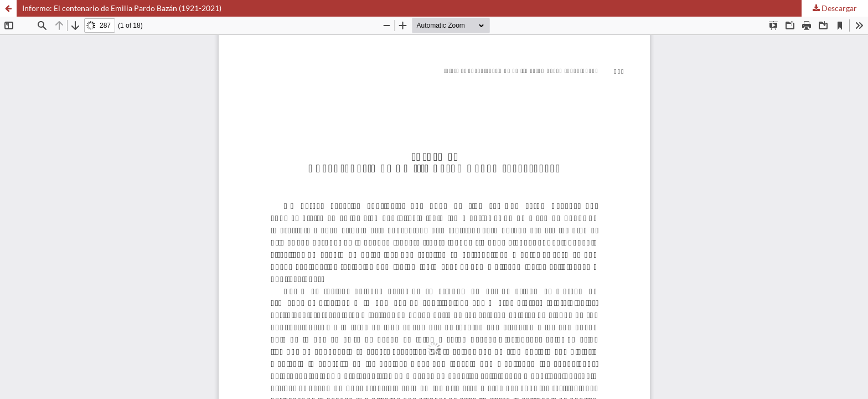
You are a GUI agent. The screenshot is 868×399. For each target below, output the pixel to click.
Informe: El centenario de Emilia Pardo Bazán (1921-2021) (122, 8)
